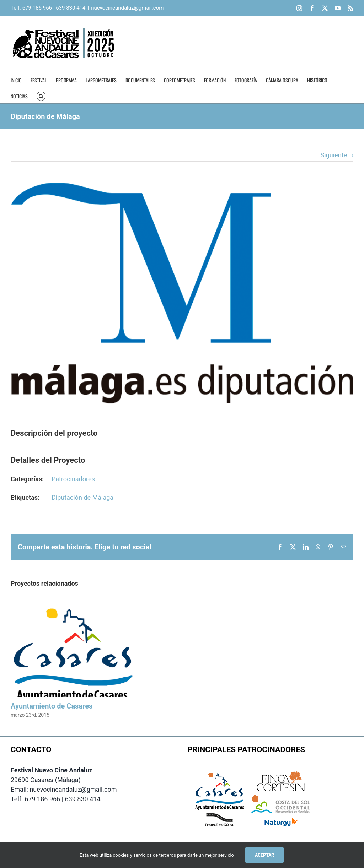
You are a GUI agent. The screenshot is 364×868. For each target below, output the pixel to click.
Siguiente (334, 155)
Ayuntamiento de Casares (52, 706)
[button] (41, 95)
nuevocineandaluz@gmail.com (127, 8)
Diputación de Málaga (82, 497)
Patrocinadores (73, 479)
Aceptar (264, 855)
